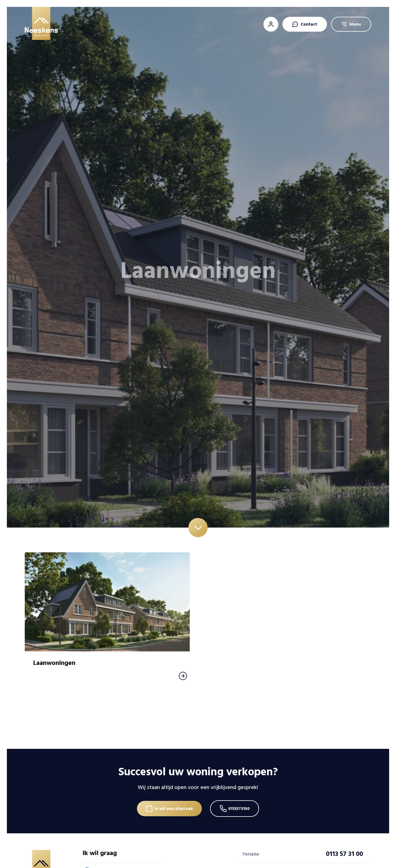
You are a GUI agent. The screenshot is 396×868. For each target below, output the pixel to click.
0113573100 (239, 809)
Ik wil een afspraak (174, 809)
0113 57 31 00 (344, 854)
